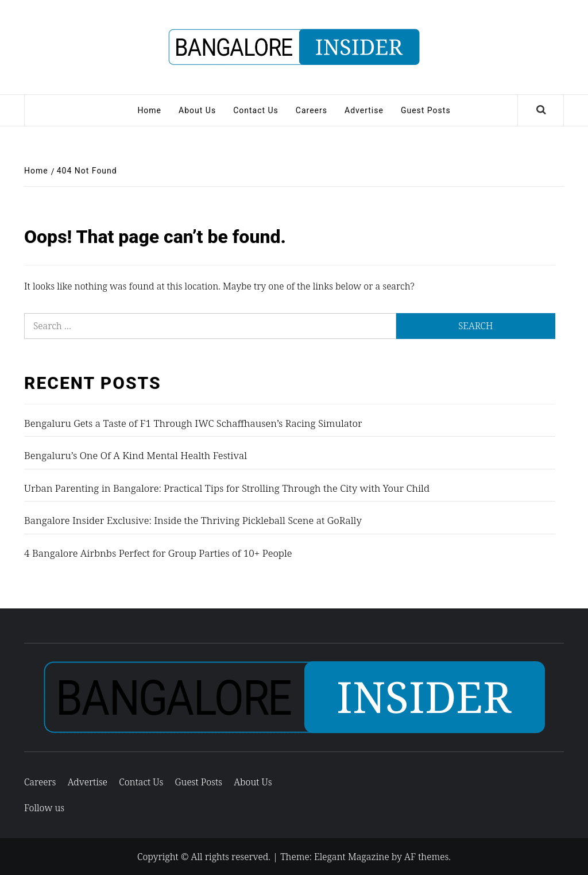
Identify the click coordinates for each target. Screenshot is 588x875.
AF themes (426, 857)
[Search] (541, 111)
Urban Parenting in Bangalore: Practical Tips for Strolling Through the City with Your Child (227, 488)
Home (149, 110)
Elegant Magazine (352, 857)
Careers (312, 110)
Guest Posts (426, 110)
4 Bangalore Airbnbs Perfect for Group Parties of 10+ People (158, 553)
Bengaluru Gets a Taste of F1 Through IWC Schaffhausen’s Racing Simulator (193, 423)
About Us (197, 110)
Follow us (44, 808)
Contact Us (256, 110)
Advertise (364, 110)
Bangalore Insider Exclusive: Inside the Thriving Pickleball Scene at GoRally (193, 520)
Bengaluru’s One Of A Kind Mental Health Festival (136, 455)
